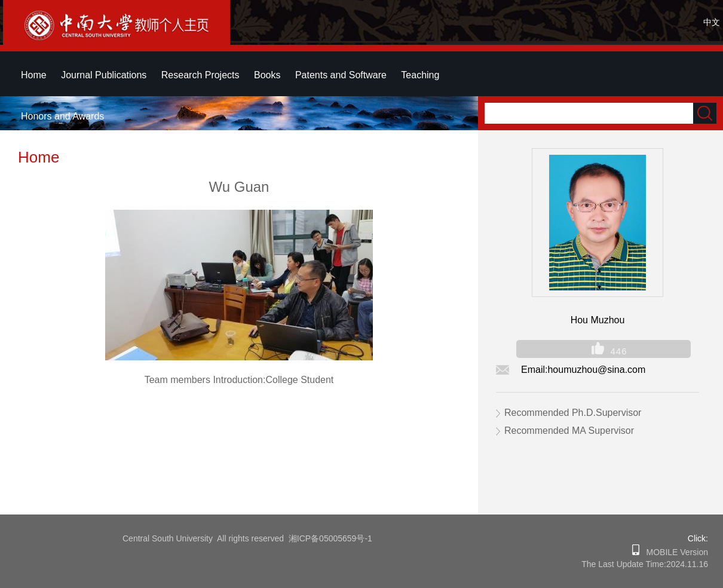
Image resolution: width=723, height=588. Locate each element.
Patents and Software (341, 75)
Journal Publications (104, 75)
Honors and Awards (62, 116)
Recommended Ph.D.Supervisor (573, 413)
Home (34, 75)
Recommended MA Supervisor (569, 431)
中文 (712, 22)
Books (267, 75)
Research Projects (200, 75)
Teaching (420, 75)
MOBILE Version (674, 552)
